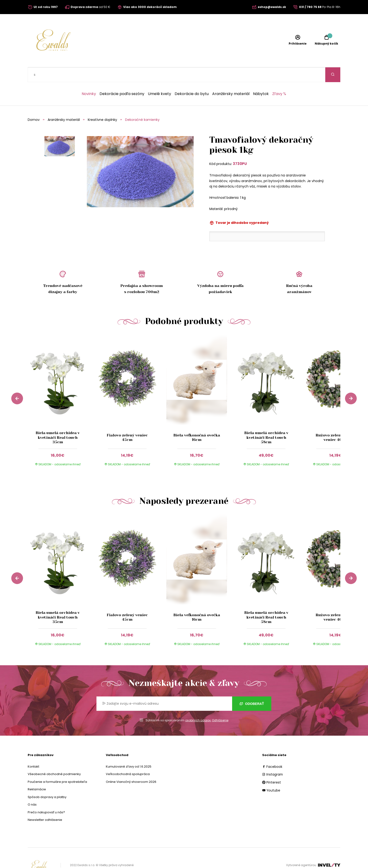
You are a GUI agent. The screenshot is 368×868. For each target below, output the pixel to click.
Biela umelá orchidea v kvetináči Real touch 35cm (58, 423)
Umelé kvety (159, 79)
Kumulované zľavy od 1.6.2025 (129, 752)
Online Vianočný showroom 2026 (131, 767)
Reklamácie (37, 774)
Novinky (89, 79)
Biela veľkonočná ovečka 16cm (197, 423)
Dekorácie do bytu (192, 79)
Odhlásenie (220, 705)
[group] (62, 390)
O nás (32, 790)
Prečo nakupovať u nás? (46, 797)
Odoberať (252, 689)
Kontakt (33, 752)
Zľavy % (279, 79)
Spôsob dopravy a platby (47, 782)
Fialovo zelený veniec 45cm (127, 423)
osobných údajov (198, 705)
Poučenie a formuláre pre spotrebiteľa (57, 767)
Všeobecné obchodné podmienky (54, 759)
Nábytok (261, 79)
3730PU (240, 149)
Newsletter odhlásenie (45, 805)
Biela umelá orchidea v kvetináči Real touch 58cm (266, 423)
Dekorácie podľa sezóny (122, 79)
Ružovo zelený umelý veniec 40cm (336, 423)
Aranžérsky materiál (231, 79)
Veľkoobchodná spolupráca (128, 759)
